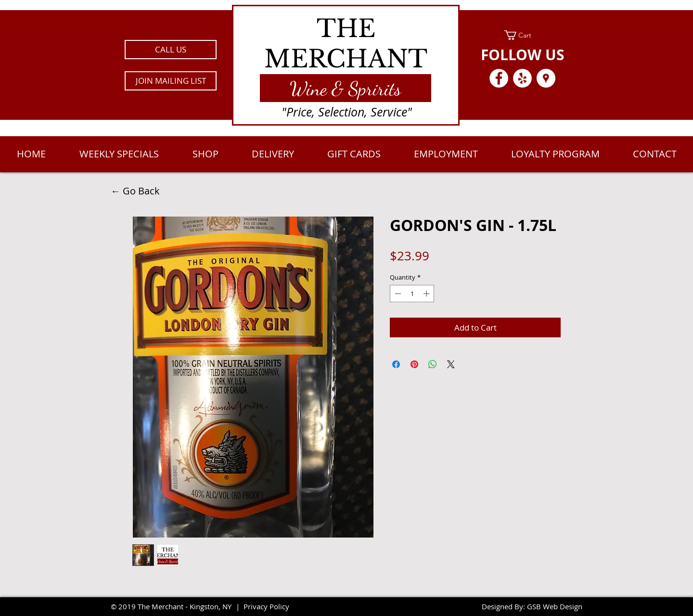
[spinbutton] (412, 294)
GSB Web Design (555, 606)
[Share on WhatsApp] (433, 364)
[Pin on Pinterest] (414, 364)
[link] (522, 35)
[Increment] (427, 294)
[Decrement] (397, 294)
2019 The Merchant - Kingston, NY (175, 606)
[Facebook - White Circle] (499, 78)
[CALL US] (171, 50)
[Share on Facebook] (396, 364)
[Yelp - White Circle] (522, 78)
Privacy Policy (266, 606)
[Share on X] (451, 364)
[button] (171, 81)
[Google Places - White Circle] (546, 78)
